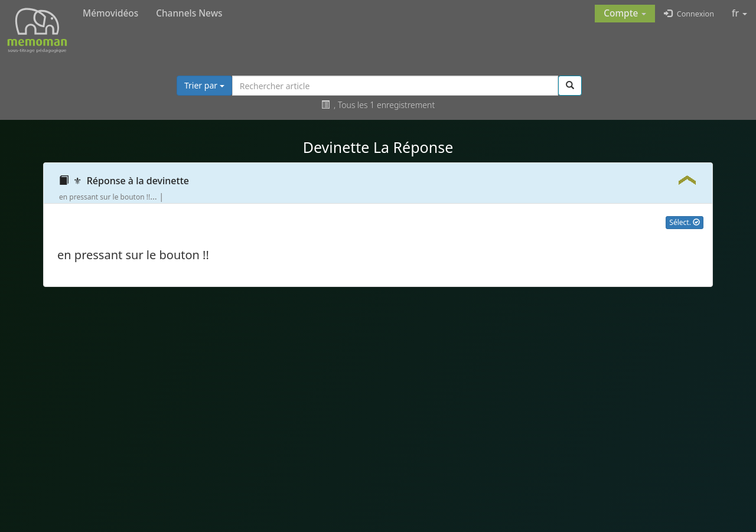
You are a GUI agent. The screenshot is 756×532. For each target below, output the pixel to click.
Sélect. (685, 222)
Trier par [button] (204, 85)
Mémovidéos (110, 13)
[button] (625, 14)
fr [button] (739, 13)
